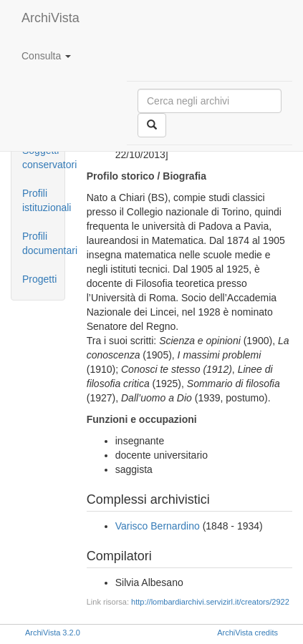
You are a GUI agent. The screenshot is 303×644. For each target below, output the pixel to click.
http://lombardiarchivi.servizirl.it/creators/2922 (210, 602)
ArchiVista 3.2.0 (53, 633)
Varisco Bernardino (158, 526)
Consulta (46, 56)
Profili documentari (43, 243)
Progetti (39, 279)
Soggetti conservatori (43, 157)
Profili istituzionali (43, 200)
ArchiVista (50, 18)
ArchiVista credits (247, 633)
